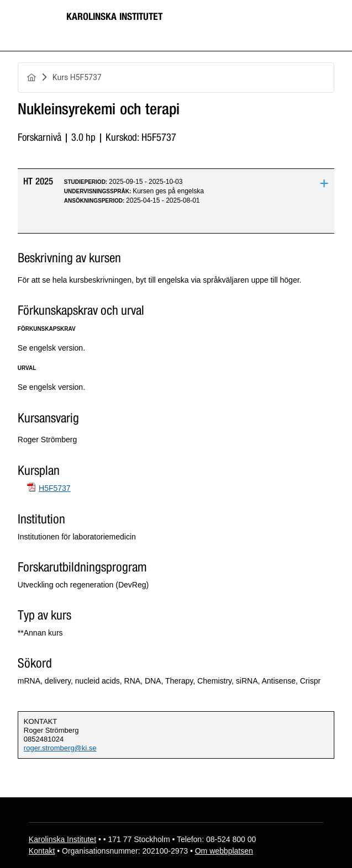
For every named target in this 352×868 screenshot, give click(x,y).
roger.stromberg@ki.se (60, 748)
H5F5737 (55, 488)
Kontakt (42, 851)
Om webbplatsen (224, 851)
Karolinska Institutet (114, 17)
